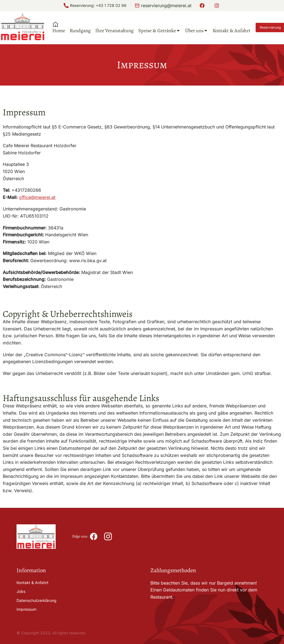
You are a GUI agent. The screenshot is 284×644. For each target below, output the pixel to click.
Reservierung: (83, 5)
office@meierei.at (37, 197)
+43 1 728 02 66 (111, 5)
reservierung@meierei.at (166, 6)
